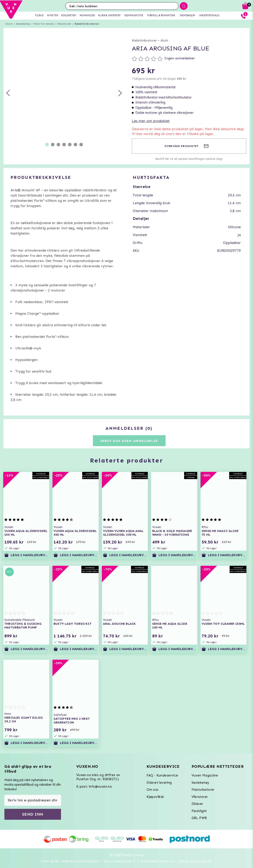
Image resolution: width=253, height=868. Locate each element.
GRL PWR (199, 818)
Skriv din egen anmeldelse (129, 441)
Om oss (152, 790)
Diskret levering (159, 783)
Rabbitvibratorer (87, 24)
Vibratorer (64, 24)
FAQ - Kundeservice (162, 775)
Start (9, 24)
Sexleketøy (23, 24)
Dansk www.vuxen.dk (195, 861)
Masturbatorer (203, 790)
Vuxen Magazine (205, 775)
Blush (164, 41)
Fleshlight (199, 811)
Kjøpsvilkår (155, 797)
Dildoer (197, 804)
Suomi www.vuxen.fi (119, 861)
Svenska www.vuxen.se (80, 861)
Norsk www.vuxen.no (157, 861)
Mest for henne (44, 24)
